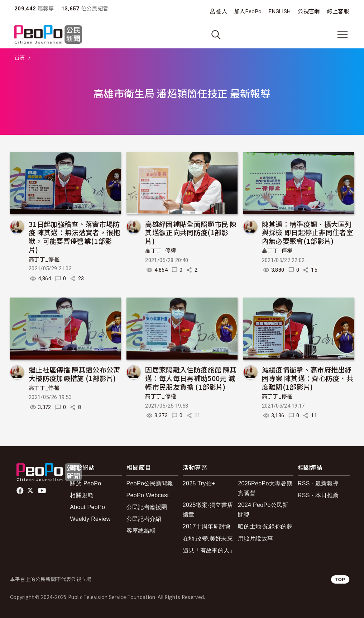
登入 (222, 11)
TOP (340, 579)
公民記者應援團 (147, 507)
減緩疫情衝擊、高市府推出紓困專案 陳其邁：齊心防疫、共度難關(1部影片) (308, 378)
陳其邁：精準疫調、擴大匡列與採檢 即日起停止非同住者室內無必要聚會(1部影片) (308, 232)
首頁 (20, 58)
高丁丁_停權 (44, 260)
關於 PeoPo (85, 483)
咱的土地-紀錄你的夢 (265, 526)
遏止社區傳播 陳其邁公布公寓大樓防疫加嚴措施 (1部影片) (74, 374)
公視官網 (309, 11)
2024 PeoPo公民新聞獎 (263, 510)
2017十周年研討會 (207, 526)
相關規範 (82, 495)
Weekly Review (90, 519)
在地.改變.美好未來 (208, 539)
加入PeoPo (248, 11)
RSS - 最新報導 (318, 483)
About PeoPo (87, 507)
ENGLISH (280, 11)
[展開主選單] (343, 35)
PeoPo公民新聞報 (150, 483)
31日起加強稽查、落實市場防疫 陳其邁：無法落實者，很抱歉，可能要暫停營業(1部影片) (74, 237)
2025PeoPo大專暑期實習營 (265, 488)
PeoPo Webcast (148, 495)
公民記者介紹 (144, 519)
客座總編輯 (141, 531)
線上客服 (338, 11)
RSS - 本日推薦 (318, 495)
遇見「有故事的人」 (209, 550)
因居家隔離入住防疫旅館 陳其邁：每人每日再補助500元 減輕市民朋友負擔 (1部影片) (191, 378)
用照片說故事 (255, 539)
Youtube (43, 491)
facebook (21, 491)
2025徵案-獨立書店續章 (208, 510)
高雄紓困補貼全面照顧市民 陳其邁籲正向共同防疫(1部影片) (191, 232)
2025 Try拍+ (199, 483)
